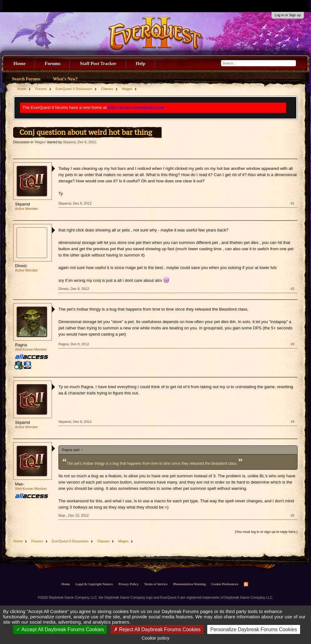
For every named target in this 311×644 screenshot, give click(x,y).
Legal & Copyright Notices (94, 584)
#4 (293, 422)
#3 (293, 344)
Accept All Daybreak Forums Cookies (60, 629)
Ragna (21, 345)
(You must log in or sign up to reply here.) (266, 532)
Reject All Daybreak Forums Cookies (157, 629)
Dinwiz (21, 266)
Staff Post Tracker (98, 63)
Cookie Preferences (225, 584)
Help (140, 63)
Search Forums (26, 79)
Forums (53, 63)
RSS (246, 584)
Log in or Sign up (288, 15)
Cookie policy (155, 638)
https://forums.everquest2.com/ (136, 107)
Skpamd (69, 142)
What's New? (65, 79)
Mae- (20, 484)
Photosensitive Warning (189, 584)
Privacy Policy (128, 584)
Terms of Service (156, 584)
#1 (293, 203)
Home (19, 63)
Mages (40, 142)
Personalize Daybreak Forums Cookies (254, 629)
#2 (293, 289)
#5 (293, 515)
